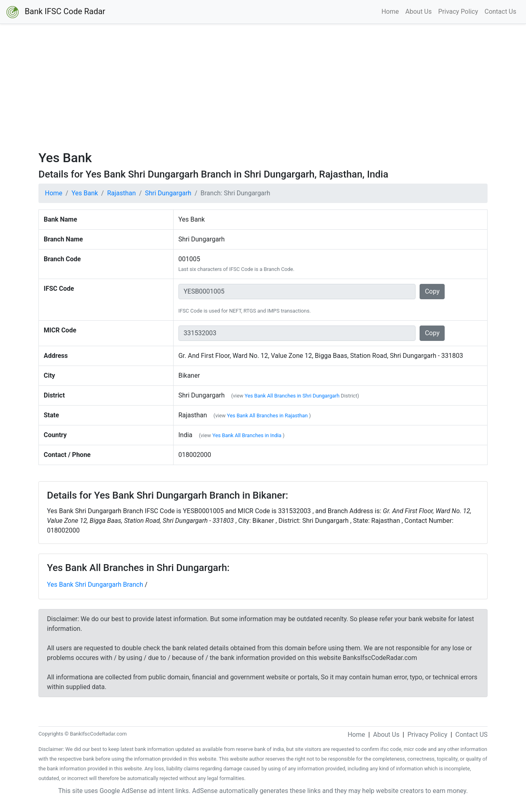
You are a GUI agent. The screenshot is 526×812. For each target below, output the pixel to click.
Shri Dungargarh (168, 193)
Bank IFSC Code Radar (56, 12)
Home (390, 12)
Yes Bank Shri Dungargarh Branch (95, 585)
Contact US (471, 735)
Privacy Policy (458, 12)
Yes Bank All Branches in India (247, 435)
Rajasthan (122, 193)
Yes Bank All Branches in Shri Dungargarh (292, 396)
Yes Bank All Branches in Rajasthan (267, 416)
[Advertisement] (263, 87)
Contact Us (500, 12)
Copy (432, 291)
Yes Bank (85, 193)
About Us (419, 12)
